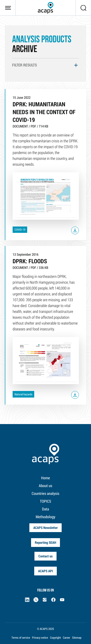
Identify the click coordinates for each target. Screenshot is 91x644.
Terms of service (21, 638)
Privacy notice (40, 638)
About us (45, 486)
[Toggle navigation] (8, 8)
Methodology (45, 517)
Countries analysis (46, 494)
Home (45, 478)
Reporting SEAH (46, 542)
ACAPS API (45, 571)
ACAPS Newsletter (45, 528)
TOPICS (45, 501)
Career (66, 638)
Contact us (45, 556)
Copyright (55, 638)
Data (45, 509)
